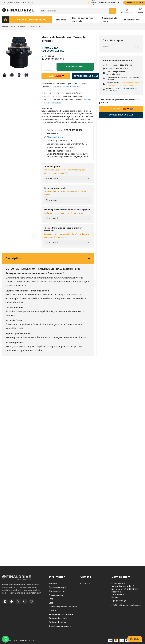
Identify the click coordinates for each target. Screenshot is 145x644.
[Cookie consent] (31, 601)
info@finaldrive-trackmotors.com (117, 73)
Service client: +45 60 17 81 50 (94, 2)
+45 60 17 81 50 (125, 65)
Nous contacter (56, 595)
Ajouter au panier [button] (75, 67)
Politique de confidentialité (61, 614)
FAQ (51, 599)
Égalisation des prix (58, 587)
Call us (56, 76)
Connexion (85, 583)
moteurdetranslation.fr (69, 278)
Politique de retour (58, 622)
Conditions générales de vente (63, 607)
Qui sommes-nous (57, 591)
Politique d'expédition (59, 618)
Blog (51, 603)
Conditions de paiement (60, 626)
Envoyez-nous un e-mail (86, 76)
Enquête (53, 583)
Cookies (53, 611)
